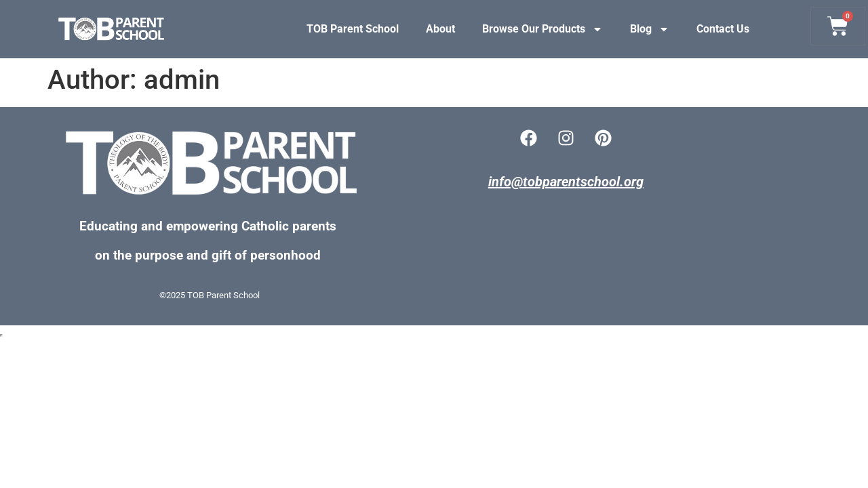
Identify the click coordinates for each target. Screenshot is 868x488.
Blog (650, 29)
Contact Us (723, 29)
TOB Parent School (353, 29)
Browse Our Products (542, 29)
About (440, 29)
